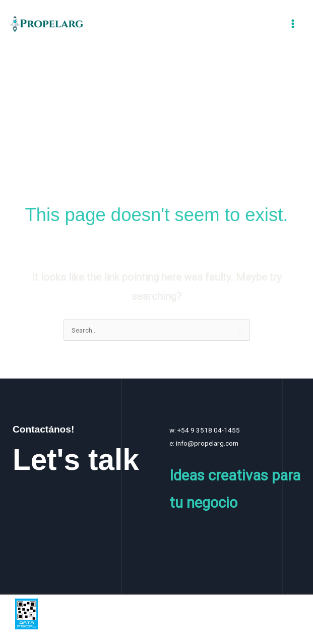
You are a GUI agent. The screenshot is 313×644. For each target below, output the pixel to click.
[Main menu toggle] (293, 23)
